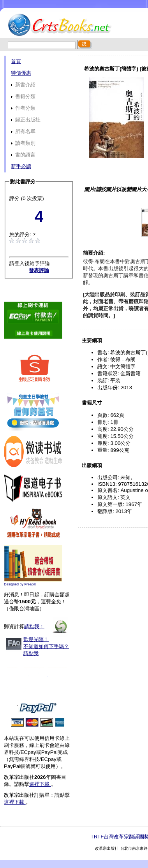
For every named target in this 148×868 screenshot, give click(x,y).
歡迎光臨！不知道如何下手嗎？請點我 (46, 646)
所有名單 (23, 131)
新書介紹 (23, 85)
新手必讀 (21, 166)
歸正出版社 (26, 120)
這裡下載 (40, 784)
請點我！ (34, 626)
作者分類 (23, 108)
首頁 (16, 61)
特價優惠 (21, 73)
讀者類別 (23, 143)
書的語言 (23, 155)
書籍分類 (23, 96)
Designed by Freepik (20, 584)
